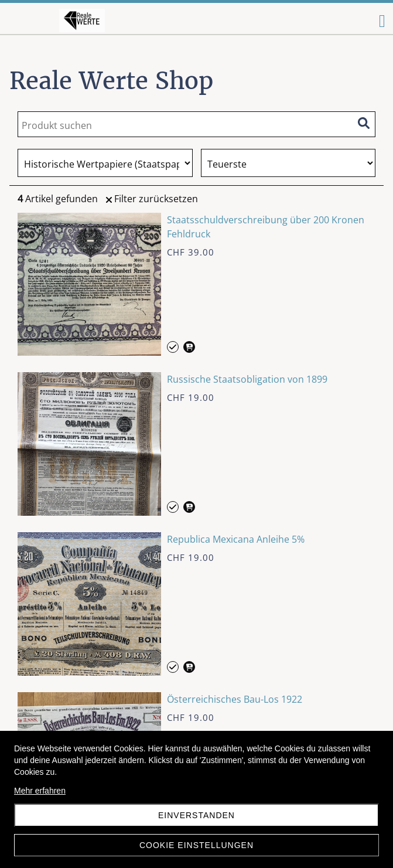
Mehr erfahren (40, 791)
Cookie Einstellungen (196, 845)
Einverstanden (196, 815)
